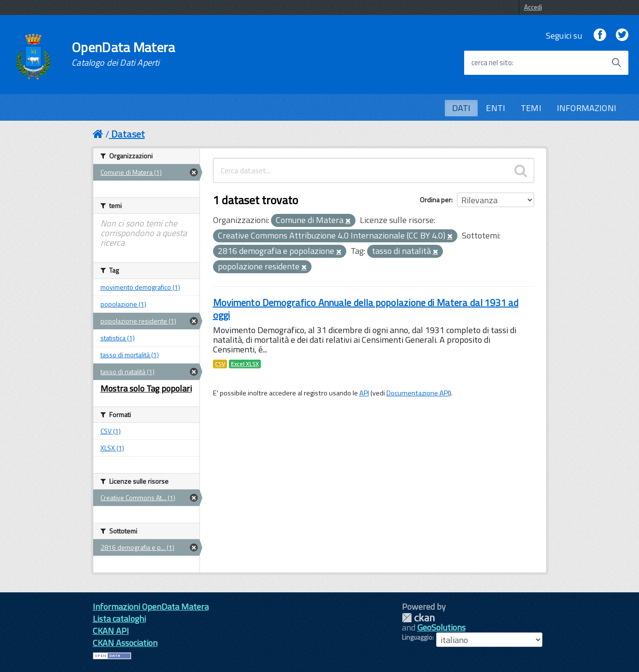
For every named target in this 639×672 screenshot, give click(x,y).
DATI (461, 108)
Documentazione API (418, 393)
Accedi (533, 7)
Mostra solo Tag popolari (146, 388)
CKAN (418, 618)
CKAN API (111, 631)
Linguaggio (417, 637)
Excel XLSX (245, 364)
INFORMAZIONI (587, 108)
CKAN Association (125, 643)
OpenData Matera (123, 54)
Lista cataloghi (119, 619)
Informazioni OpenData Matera (151, 607)
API (364, 393)
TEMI (531, 108)
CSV (220, 364)
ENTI (496, 108)
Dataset (128, 134)
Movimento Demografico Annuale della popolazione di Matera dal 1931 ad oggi (366, 309)
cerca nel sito (492, 63)
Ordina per (435, 200)
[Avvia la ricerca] (616, 63)
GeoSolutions (441, 627)
